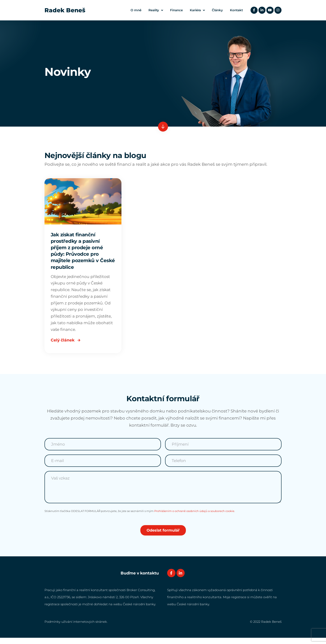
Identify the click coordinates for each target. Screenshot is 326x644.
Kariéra (196, 10)
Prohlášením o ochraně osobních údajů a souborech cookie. (195, 517)
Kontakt (236, 10)
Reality (155, 10)
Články (217, 10)
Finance (176, 10)
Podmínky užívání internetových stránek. (76, 628)
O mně (135, 10)
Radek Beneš (65, 10)
